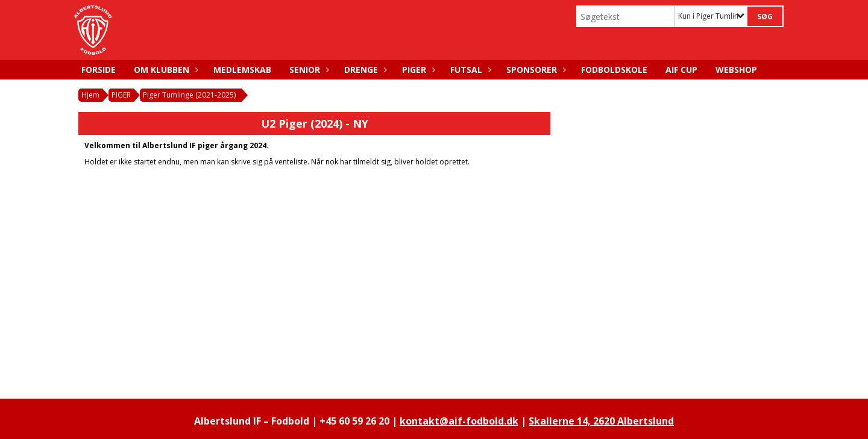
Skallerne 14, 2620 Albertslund (601, 421)
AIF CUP (681, 70)
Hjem (90, 95)
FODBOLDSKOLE (614, 70)
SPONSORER (535, 70)
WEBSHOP (736, 70)
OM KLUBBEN (165, 70)
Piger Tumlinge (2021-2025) (189, 95)
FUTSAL (469, 70)
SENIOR (308, 70)
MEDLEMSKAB (242, 70)
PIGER (417, 70)
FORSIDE (99, 70)
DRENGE (364, 70)
